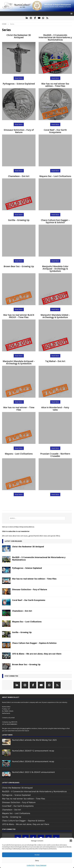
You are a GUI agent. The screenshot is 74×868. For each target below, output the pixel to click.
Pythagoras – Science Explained (19, 84)
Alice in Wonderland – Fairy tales (55, 409)
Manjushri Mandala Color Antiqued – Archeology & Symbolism (55, 269)
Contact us (5, 718)
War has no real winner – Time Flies (19, 409)
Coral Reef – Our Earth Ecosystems (55, 131)
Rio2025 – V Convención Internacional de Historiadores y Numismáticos (55, 37)
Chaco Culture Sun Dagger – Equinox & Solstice (55, 221)
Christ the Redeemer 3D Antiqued (19, 36)
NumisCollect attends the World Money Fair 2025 (34, 740)
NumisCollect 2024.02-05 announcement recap (33, 761)
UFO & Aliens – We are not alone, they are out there (37, 654)
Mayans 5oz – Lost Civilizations (55, 176)
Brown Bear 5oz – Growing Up (19, 266)
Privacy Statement (41, 865)
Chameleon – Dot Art (19, 176)
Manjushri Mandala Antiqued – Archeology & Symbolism (19, 362)
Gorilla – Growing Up (19, 220)
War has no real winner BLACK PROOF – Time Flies (19, 316)
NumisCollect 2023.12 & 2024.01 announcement (33, 772)
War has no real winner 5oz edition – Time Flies (55, 85)
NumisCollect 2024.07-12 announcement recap (33, 751)
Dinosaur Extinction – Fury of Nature (19, 131)
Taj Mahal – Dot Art (55, 361)
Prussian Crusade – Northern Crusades (55, 455)
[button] (71, 841)
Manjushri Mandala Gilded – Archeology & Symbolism (55, 316)
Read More (19, 78)
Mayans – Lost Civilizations (19, 454)
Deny (37, 861)
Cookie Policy (31, 865)
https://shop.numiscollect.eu (25, 527)
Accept (37, 855)
